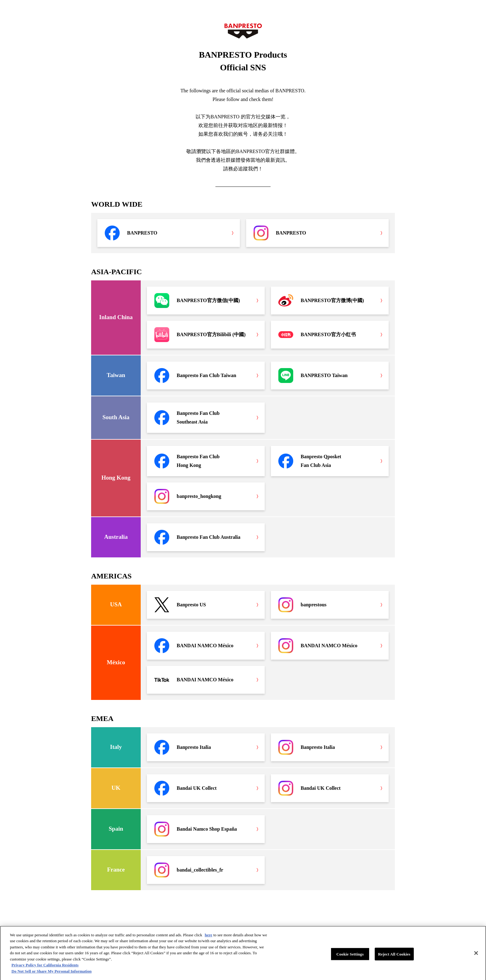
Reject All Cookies (394, 958)
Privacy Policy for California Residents (45, 969)
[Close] (476, 957)
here (209, 939)
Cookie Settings (350, 958)
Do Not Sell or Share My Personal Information (51, 975)
